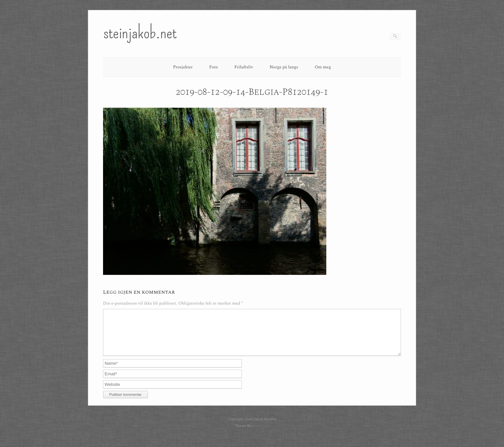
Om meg (323, 67)
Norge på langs (284, 67)
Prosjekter (183, 67)
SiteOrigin (260, 434)
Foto (213, 67)
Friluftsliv (244, 67)
